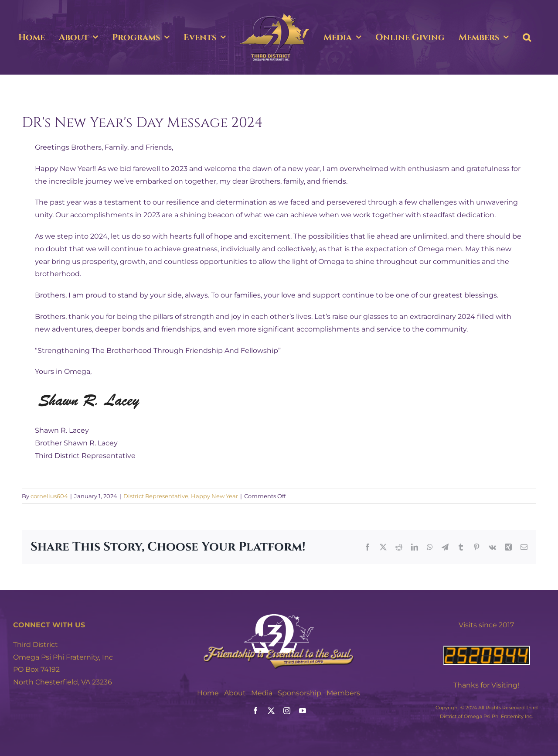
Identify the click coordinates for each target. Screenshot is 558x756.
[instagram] (287, 711)
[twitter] (271, 711)
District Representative (156, 496)
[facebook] (255, 711)
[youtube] (303, 711)
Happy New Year (214, 496)
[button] (527, 38)
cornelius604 (49, 496)
